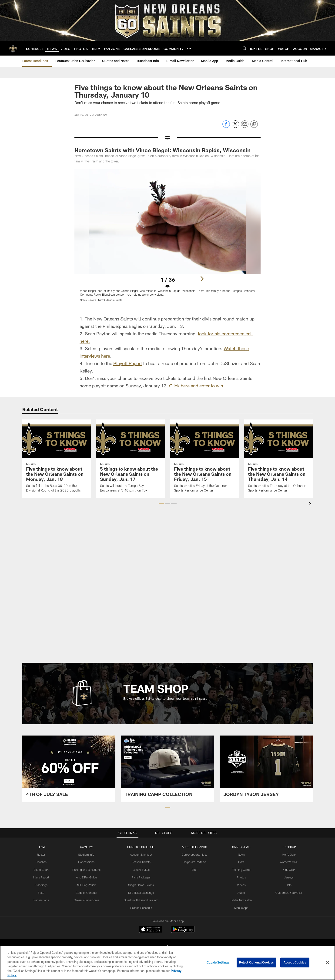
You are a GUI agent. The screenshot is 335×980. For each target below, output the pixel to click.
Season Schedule (141, 908)
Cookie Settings (218, 962)
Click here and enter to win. (197, 386)
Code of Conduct (86, 893)
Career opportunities (194, 855)
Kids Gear (289, 870)
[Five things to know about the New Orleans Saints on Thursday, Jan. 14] (278, 459)
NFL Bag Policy (86, 885)
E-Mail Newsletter (241, 900)
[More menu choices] (189, 48)
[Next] (202, 279)
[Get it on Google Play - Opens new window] (183, 932)
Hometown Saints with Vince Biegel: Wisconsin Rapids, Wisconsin (162, 150)
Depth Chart (41, 870)
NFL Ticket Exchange (141, 893)
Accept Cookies (295, 962)
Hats (289, 885)
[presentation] (311, 504)
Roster (41, 855)
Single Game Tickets (141, 885)
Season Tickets (141, 862)
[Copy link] (254, 124)
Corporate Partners (194, 862)
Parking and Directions (86, 870)
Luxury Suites (141, 870)
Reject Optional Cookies (256, 962)
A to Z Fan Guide (86, 877)
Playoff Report (128, 363)
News (241, 855)
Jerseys (289, 877)
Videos (241, 885)
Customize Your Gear (289, 893)
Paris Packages (141, 877)
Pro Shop (289, 847)
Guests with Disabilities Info (141, 900)
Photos (241, 877)
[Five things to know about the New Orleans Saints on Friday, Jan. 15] (204, 459)
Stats (41, 893)
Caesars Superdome (86, 900)
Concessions (86, 862)
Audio (241, 893)
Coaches (41, 862)
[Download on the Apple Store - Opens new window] (151, 930)
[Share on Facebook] (226, 127)
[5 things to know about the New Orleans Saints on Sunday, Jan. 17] (131, 459)
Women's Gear (289, 862)
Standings (41, 885)
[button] (161, 503)
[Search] (245, 48)
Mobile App (241, 908)
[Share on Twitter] (235, 127)
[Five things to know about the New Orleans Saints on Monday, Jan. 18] (57, 459)
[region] (167, 963)
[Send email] (245, 127)
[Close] (328, 963)
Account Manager (141, 855)
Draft (241, 862)
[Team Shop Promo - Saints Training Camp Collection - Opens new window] (167, 769)
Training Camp (241, 870)
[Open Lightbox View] (167, 238)
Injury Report (41, 877)
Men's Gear (289, 855)
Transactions (41, 900)
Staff (194, 870)
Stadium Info (86, 855)
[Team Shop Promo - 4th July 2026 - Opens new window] (69, 769)
